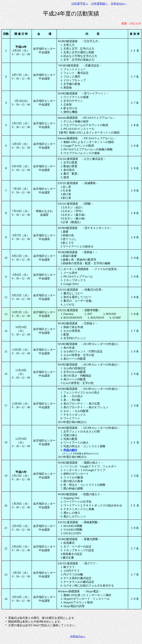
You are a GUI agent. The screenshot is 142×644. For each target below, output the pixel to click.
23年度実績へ (99, 4)
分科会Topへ (118, 4)
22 (6, 548)
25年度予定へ (80, 4)
